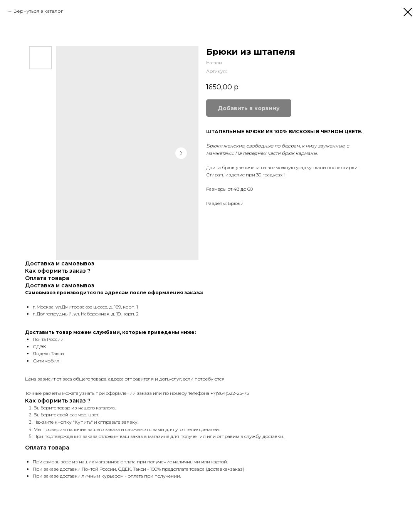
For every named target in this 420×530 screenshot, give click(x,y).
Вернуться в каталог (38, 11)
